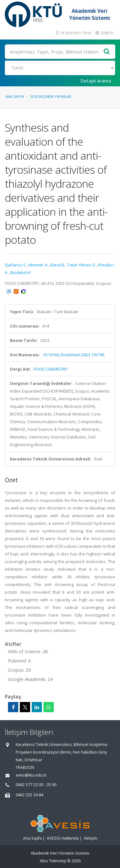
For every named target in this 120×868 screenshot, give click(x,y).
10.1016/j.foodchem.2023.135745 (74, 355)
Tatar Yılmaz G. (82, 265)
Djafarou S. (16, 265)
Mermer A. (38, 265)
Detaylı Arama (96, 81)
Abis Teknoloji (53, 861)
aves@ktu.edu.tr (31, 775)
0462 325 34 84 (29, 795)
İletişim (91, 838)
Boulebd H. (21, 272)
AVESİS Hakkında (63, 838)
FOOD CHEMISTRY (51, 369)
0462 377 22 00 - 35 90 (36, 785)
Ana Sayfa (15, 96)
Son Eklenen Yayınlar (51, 96)
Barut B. (58, 265)
